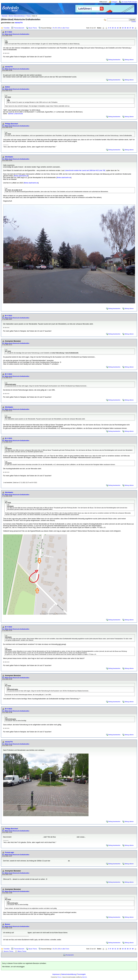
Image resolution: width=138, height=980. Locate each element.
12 (118, 28)
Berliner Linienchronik (16, 114)
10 (113, 28)
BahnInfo (84, 977)
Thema (28, 16)
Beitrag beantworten (114, 60)
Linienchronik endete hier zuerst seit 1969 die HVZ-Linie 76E (85, 170)
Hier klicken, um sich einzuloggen (13, 967)
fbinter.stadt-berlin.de (21, 176)
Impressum (56, 974)
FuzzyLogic (10, 852)
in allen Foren (65, 28)
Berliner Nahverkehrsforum (17, 16)
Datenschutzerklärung (68, 974)
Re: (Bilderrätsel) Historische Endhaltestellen (16, 34)
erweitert (134, 22)
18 (133, 28)
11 (115, 28)
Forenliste (7, 28)
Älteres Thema (22, 951)
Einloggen (114, 2)
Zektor (7, 87)
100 (59, 28)
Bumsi (7, 924)
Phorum (59, 977)
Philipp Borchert (11, 124)
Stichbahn (9, 157)
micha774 (19, 23)
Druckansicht (70, 955)
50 (56, 28)
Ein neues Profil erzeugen (129, 2)
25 (53, 28)
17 (130, 28)
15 (125, 28)
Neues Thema (33, 28)
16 (128, 28)
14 (123, 28)
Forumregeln (81, 974)
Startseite (4, 16)
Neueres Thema (8, 951)
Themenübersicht (19, 28)
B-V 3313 (8, 32)
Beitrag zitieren (129, 60)
